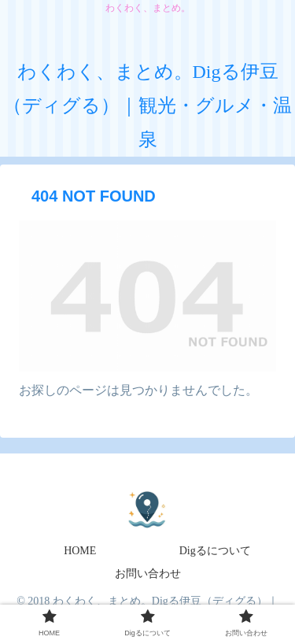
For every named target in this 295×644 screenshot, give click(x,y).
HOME (80, 551)
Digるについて (215, 551)
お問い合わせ (148, 574)
